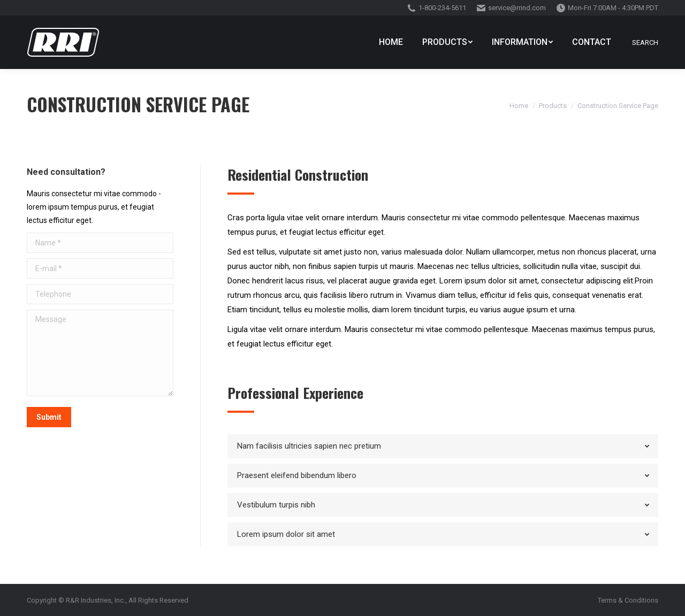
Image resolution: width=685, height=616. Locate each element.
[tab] (443, 446)
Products (553, 106)
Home (519, 106)
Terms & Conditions (628, 600)
